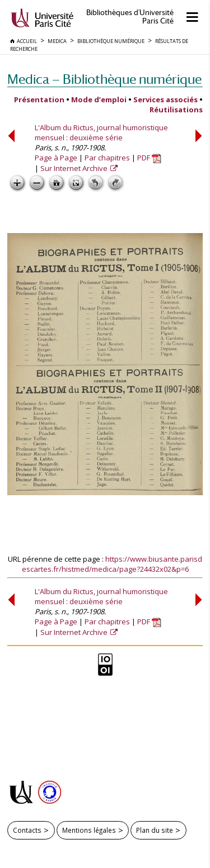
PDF (149, 158)
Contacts (27, 830)
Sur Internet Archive (75, 168)
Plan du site (155, 830)
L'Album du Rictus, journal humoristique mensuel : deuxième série (101, 132)
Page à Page (56, 158)
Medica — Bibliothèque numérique (104, 79)
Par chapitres (107, 158)
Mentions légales (89, 830)
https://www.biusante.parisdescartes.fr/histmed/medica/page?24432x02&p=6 (112, 564)
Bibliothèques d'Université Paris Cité (130, 17)
